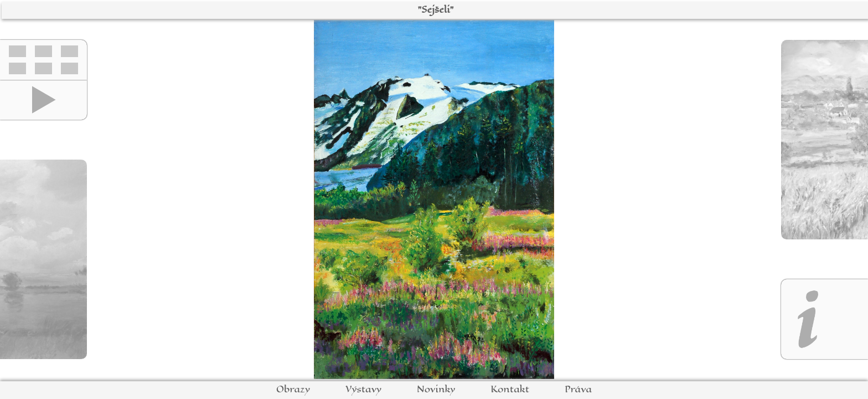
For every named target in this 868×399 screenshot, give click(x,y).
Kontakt (510, 389)
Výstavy (363, 389)
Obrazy (293, 389)
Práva (578, 389)
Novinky (436, 389)
